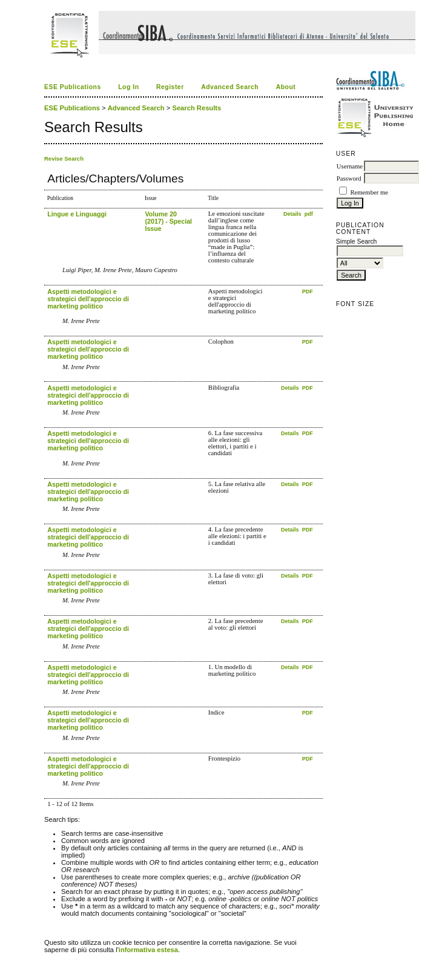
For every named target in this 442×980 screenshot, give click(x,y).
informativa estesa (148, 950)
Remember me (369, 192)
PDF (308, 292)
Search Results (196, 108)
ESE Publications (73, 87)
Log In (128, 87)
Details (293, 214)
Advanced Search (230, 87)
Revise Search (64, 158)
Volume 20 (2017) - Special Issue (168, 221)
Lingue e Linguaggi (77, 214)
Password (349, 178)
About (286, 87)
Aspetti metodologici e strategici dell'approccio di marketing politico (88, 299)
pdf (309, 214)
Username (350, 166)
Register (170, 87)
